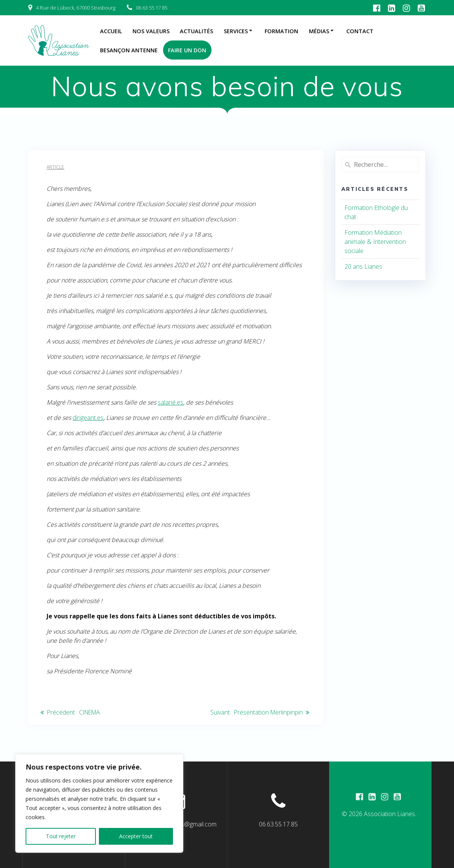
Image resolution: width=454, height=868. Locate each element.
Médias (319, 31)
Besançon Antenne (129, 50)
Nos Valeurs (151, 31)
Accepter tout (136, 836)
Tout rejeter (61, 836)
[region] (99, 803)
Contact (360, 31)
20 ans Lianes (363, 266)
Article (55, 167)
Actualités (196, 31)
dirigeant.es (88, 418)
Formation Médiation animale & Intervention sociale (375, 242)
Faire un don (187, 50)
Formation (281, 31)
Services (236, 31)
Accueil (111, 31)
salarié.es (170, 402)
